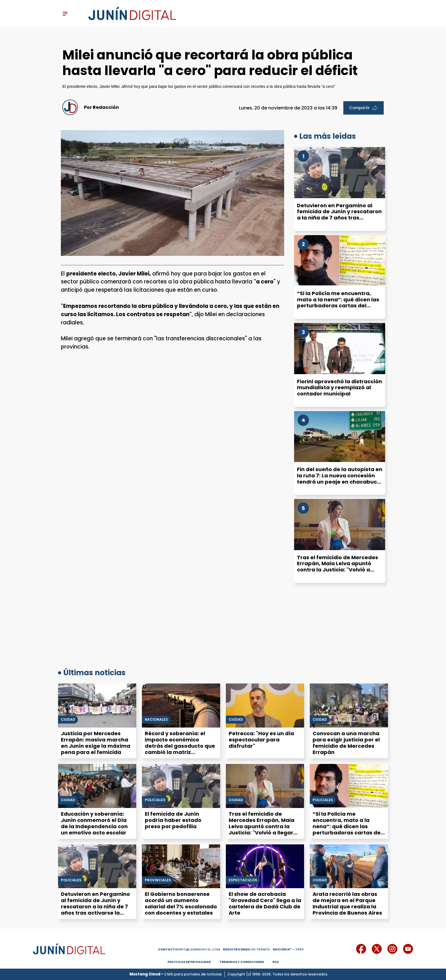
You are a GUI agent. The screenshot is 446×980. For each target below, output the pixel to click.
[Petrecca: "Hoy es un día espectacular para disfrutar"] (265, 706)
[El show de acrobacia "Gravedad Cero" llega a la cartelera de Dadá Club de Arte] (265, 866)
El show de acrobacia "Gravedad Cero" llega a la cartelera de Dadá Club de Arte (265, 903)
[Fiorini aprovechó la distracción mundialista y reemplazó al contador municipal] (340, 349)
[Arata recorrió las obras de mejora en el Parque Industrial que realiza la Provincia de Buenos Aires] (349, 866)
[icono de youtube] (408, 949)
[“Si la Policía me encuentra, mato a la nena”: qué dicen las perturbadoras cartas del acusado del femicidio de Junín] (340, 261)
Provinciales (158, 880)
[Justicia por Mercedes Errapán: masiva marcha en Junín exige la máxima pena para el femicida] (97, 706)
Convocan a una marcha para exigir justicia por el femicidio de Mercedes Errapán (346, 743)
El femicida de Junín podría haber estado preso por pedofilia (173, 820)
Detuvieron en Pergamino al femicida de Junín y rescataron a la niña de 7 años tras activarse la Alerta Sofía (339, 215)
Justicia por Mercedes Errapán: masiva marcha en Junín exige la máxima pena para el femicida (96, 743)
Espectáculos (243, 880)
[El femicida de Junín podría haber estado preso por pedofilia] (181, 786)
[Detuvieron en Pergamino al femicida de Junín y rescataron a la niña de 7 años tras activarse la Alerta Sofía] (340, 173)
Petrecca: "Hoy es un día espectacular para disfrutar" (261, 740)
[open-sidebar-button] (65, 14)
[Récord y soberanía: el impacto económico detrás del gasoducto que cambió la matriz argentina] (181, 706)
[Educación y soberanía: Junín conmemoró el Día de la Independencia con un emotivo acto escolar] (97, 786)
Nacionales (156, 720)
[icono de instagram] (392, 949)
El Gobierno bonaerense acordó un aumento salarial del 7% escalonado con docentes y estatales (181, 903)
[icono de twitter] (377, 949)
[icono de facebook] (361, 949)
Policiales (155, 800)
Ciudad (68, 720)
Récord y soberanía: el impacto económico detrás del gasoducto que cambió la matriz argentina (180, 746)
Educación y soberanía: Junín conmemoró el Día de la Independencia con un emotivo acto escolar (94, 823)
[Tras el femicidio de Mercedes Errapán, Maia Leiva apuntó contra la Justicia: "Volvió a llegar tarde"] (340, 525)
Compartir (364, 108)
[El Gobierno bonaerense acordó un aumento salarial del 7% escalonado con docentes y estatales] (181, 866)
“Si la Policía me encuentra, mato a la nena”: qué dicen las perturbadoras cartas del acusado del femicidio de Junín (339, 303)
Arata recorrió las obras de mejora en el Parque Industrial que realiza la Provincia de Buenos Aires (347, 903)
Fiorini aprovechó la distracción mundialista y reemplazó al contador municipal (339, 388)
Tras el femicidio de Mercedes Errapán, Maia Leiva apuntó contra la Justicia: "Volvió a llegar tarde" (337, 567)
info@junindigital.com (189, 949)
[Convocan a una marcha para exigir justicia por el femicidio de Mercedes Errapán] (349, 706)
